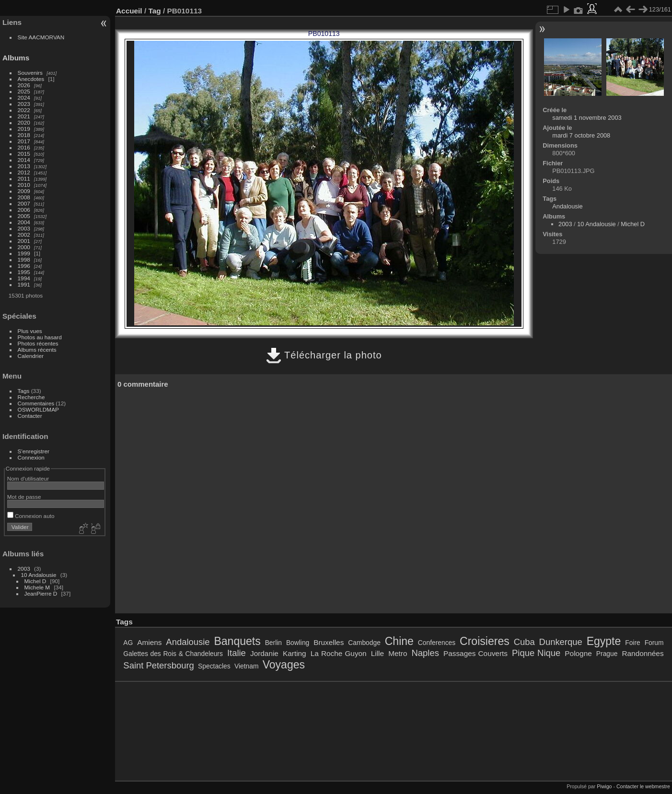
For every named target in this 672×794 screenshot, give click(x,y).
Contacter (30, 416)
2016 (24, 147)
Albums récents (37, 350)
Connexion (31, 457)
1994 (24, 278)
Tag (154, 11)
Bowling (298, 643)
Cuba (524, 642)
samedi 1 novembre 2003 (587, 118)
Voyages (284, 665)
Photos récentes (38, 343)
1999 (24, 253)
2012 (24, 172)
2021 (24, 116)
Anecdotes (31, 79)
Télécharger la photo (324, 355)
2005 (24, 216)
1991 (24, 284)
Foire (632, 643)
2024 (24, 98)
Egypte (604, 641)
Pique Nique (536, 653)
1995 (24, 272)
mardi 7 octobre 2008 (581, 135)
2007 (24, 203)
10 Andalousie (39, 575)
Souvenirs (30, 73)
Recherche (31, 397)
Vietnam (246, 666)
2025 (24, 91)
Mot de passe (24, 497)
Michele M (37, 587)
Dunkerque (561, 642)
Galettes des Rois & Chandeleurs (173, 654)
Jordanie (264, 653)
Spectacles (214, 666)
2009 (24, 191)
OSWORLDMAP (38, 409)
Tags (24, 391)
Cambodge (364, 643)
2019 (24, 129)
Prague (607, 654)
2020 (24, 122)
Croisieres (485, 641)
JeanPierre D (41, 593)
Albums (16, 58)
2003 (24, 228)
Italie (237, 653)
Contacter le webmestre (643, 786)
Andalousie (567, 206)
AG (128, 643)
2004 (24, 222)
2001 (24, 241)
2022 (24, 110)
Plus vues (30, 331)
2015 (24, 154)
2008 (24, 197)
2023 (24, 104)
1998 (24, 259)
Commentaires (36, 403)
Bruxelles (329, 642)
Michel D (35, 581)
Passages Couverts (475, 653)
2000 (24, 247)
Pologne (578, 653)
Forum (654, 643)
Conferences (437, 643)
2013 (24, 166)
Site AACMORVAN (41, 37)
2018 (24, 135)
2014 (24, 160)
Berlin (273, 643)
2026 (24, 85)
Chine (399, 641)
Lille (377, 653)
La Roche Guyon (339, 653)
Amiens (149, 642)
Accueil (129, 11)
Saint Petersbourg (158, 665)
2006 (24, 210)
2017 (24, 141)
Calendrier (31, 356)
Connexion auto (31, 516)
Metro (398, 653)
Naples (425, 653)
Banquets (237, 641)
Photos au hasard (40, 337)
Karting (295, 653)
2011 (24, 178)
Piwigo (604, 786)
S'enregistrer (34, 451)
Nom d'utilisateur (28, 478)
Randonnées (643, 653)
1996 (24, 266)
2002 (24, 235)
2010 (24, 185)
